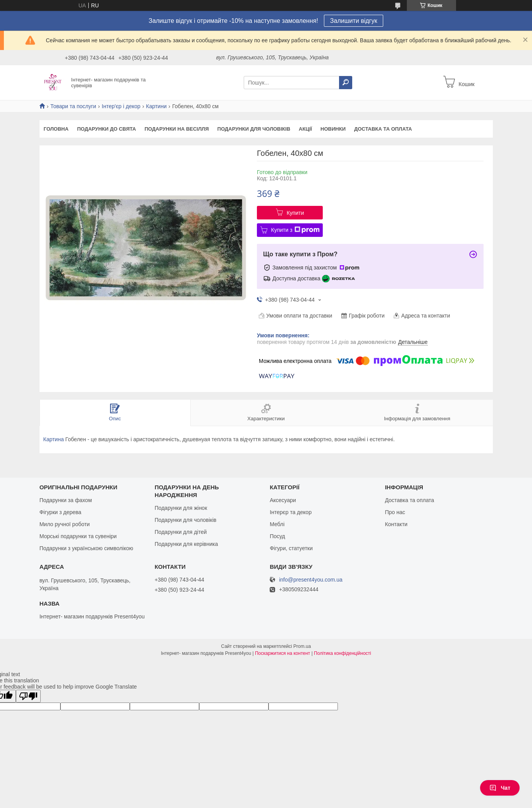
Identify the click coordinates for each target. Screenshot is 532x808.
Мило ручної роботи (65, 524)
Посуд (277, 536)
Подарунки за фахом (66, 500)
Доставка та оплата (383, 129)
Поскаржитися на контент (282, 653)
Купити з (295, 230)
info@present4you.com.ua (311, 580)
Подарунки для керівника (186, 544)
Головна (56, 129)
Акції (305, 129)
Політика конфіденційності (343, 653)
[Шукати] (346, 83)
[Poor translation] (28, 696)
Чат (500, 788)
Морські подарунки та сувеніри (78, 536)
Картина (54, 439)
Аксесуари (283, 500)
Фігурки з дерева (60, 512)
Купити (295, 213)
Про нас (395, 512)
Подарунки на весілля (177, 129)
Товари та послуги (73, 106)
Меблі (277, 524)
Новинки (333, 129)
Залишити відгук (354, 21)
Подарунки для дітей (181, 532)
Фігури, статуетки (291, 548)
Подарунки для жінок (181, 508)
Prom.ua (302, 646)
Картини (156, 106)
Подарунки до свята (107, 129)
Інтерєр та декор (291, 512)
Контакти (396, 524)
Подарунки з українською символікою (86, 548)
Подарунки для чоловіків (254, 129)
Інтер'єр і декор (121, 106)
